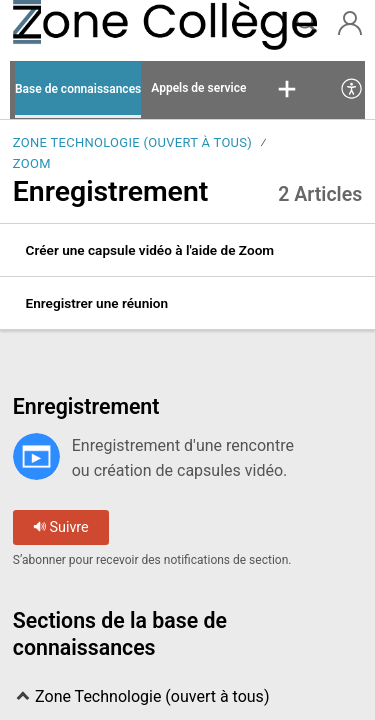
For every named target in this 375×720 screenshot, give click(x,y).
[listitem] (187, 250)
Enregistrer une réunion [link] (97, 303)
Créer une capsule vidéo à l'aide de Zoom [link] (150, 250)
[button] (287, 90)
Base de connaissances (78, 89)
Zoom (32, 163)
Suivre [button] (61, 527)
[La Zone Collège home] (81, 25)
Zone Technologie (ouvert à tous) (132, 142)
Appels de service (198, 88)
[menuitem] (352, 90)
